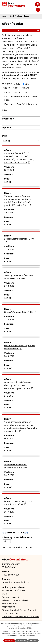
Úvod (4, 16)
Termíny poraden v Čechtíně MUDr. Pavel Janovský (18, 277)
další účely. (29, 628)
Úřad (12, 16)
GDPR (5, 594)
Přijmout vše (9, 641)
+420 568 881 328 (11, 575)
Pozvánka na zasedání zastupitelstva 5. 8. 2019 (17, 466)
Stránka (11, 533)
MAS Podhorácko (10, 603)
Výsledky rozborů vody (13, 590)
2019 (27, 84)
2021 (17, 88)
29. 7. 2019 (9, 475)
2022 (27, 88)
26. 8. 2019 (9, 356)
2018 (18, 84)
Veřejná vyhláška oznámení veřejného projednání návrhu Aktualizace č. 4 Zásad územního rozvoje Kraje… (20, 427)
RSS (29, 30)
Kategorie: (7, 84)
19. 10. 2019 (9, 170)
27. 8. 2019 (9, 249)
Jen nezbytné (22, 641)
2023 (8, 92)
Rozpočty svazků (10, 597)
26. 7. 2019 (9, 512)
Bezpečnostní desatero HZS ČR (20, 240)
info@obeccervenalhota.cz (15, 582)
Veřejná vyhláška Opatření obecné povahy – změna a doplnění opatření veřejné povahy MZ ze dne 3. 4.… (18, 201)
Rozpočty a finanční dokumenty (21, 104)
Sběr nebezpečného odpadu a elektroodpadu (19, 347)
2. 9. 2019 (8, 213)
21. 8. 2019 (9, 396)
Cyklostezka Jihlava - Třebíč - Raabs (20, 617)
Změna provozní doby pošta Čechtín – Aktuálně (18, 503)
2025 (27, 92)
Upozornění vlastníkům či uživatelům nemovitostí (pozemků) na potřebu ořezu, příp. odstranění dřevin (19, 158)
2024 (17, 92)
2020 (8, 88)
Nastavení (33, 641)
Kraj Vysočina (9, 607)
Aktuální (8, 182)
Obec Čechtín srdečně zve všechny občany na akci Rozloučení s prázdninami (19, 385)
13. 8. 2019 (9, 439)
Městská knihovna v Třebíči (15, 600)
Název (5, 110)
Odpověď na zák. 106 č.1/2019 (20, 312)
